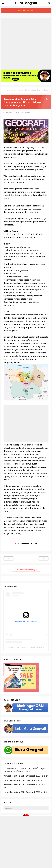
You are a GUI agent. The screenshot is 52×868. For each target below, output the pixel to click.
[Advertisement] (26, 44)
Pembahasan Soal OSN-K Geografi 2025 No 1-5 (25, 780)
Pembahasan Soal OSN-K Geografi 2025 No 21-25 (26, 776)
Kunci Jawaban (25, 112)
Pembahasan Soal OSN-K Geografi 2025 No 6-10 (26, 792)
